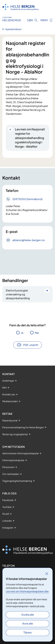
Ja (22, 333)
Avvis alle (28, 623)
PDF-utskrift (31, 345)
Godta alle (28, 615)
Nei (37, 333)
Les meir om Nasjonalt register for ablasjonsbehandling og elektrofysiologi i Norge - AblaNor (30, 138)
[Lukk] (47, 574)
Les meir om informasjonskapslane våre (27, 591)
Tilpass (28, 632)
